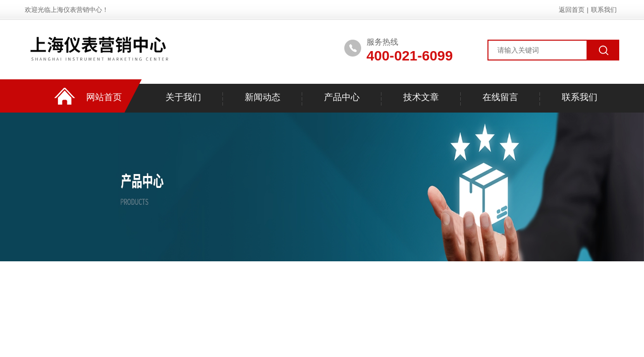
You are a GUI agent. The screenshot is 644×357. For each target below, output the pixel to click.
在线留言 (500, 97)
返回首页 (572, 10)
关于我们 (183, 97)
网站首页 (104, 97)
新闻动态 (263, 97)
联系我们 (604, 10)
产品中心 (342, 97)
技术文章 (421, 97)
